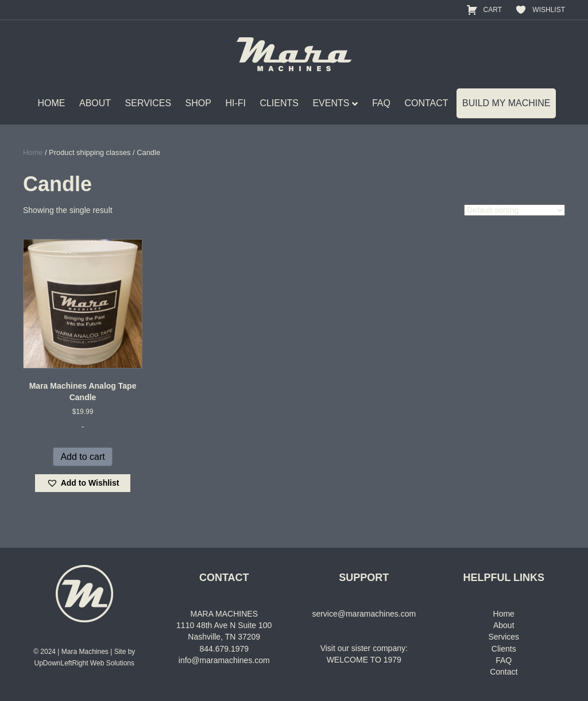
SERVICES (148, 103)
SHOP (198, 103)
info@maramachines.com (224, 660)
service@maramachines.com (364, 614)
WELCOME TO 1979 (364, 660)
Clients (504, 649)
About (504, 625)
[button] (83, 483)
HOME (52, 103)
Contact (504, 672)
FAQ (381, 103)
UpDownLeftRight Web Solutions (84, 663)
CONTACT (426, 103)
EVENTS (331, 103)
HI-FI (235, 103)
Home (33, 152)
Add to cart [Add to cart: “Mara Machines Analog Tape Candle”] (82, 457)
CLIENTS (279, 103)
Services (504, 637)
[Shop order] (514, 210)
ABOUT (95, 103)
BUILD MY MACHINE (506, 103)
